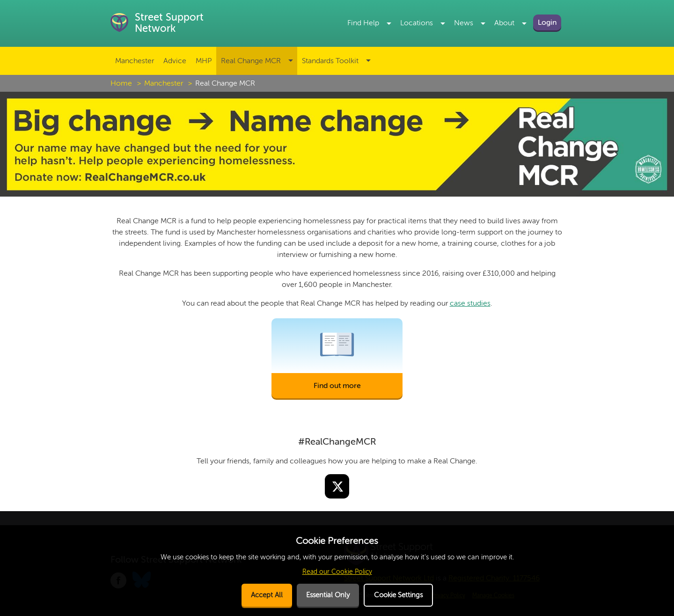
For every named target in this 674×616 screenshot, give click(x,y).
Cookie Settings (398, 595)
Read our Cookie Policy (337, 572)
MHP (204, 61)
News (464, 23)
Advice (175, 61)
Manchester (135, 61)
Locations (417, 23)
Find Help (363, 23)
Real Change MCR (251, 61)
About (504, 23)
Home (121, 83)
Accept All (267, 595)
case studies (470, 303)
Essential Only (328, 595)
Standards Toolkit (330, 61)
